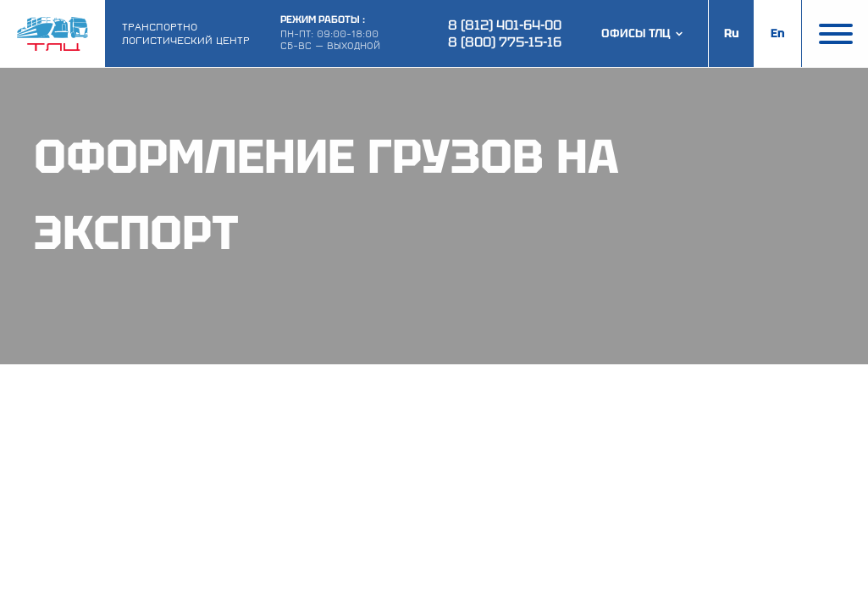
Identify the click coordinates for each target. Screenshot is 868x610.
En (778, 33)
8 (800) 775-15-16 (505, 42)
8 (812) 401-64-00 (505, 25)
